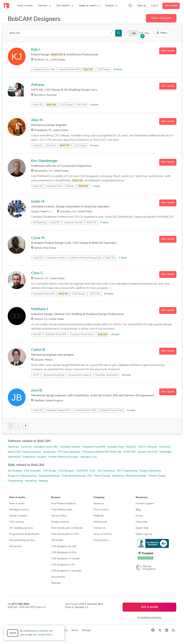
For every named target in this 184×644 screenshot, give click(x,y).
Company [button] (99, 497)
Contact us (100, 528)
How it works (17, 504)
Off (134, 33)
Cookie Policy (45, 635)
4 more (94, 105)
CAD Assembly (32, 471)
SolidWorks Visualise (34, 457)
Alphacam (13, 447)
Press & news (101, 510)
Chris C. (38, 273)
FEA (90, 476)
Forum (139, 516)
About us (99, 504)
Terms (75, 630)
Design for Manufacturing (22, 476)
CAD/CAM (94, 294)
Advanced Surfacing (54, 375)
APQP (36, 375)
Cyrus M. (38, 238)
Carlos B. (38, 350)
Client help (142, 522)
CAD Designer (66, 471)
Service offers (59, 516)
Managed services (19, 510)
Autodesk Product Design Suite (85, 258)
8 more (118, 70)
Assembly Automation (106, 375)
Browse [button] (56, 497)
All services (15, 546)
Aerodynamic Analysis (80, 375)
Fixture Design (102, 476)
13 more (109, 294)
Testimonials (100, 522)
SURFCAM (129, 452)
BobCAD (51, 146)
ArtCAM (37, 335)
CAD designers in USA (64, 553)
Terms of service (103, 534)
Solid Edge (165, 452)
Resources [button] (142, 497)
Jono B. (37, 391)
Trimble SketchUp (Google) (63, 457)
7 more (96, 186)
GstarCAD (165, 447)
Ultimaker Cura (88, 457)
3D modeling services (21, 528)
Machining (118, 476)
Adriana (38, 85)
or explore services (149, 618)
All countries (58, 577)
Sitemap (56, 583)
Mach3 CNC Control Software (24, 452)
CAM (92, 471)
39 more (126, 375)
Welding (43, 481)
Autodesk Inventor (73, 223)
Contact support (145, 504)
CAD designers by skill (64, 546)
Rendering (31, 481)
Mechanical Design (136, 476)
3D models (57, 540)
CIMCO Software (148, 447)
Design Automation (150, 471)
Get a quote (171, 6)
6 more (94, 146)
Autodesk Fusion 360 (44, 70)
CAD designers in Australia (66, 571)
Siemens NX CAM (147, 452)
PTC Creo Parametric (69, 452)
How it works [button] (17, 497)
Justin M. (38, 202)
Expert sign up (144, 534)
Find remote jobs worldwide (67, 528)
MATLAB (82, 105)
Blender (70, 186)
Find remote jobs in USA (65, 534)
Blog (138, 510)
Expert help (142, 528)
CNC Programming (127, 471)
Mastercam (49, 452)
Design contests (18, 516)
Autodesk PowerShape (82, 335)
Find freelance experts (64, 504)
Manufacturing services (22, 540)
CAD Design (103, 70)
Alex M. (37, 120)
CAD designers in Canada (65, 559)
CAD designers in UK (63, 565)
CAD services (17, 522)
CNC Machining (106, 471)
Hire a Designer (161, 18)
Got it (13, 633)
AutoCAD (38, 105)
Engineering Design (49, 476)
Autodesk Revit (54, 186)
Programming (15, 481)
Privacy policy (101, 540)
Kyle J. (36, 50)
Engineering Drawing (74, 476)
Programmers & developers (24, 534)
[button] (45, 6)
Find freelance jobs (62, 510)
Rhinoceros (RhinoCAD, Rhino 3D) (102, 452)
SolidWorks (14, 457)
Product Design (157, 476)
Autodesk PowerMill (69, 70)
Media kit (98, 516)
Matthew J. (40, 309)
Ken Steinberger (44, 161)
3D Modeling (39, 223)
